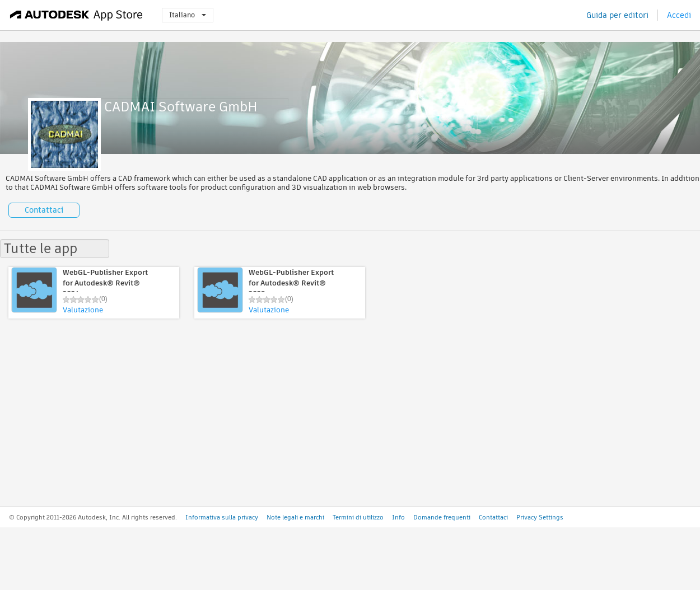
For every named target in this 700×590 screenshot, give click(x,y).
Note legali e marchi (295, 517)
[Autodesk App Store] (76, 15)
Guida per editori (617, 15)
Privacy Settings (540, 517)
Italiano (188, 15)
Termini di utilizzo (358, 517)
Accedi (679, 15)
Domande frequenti (442, 517)
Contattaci (44, 210)
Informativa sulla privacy (222, 517)
